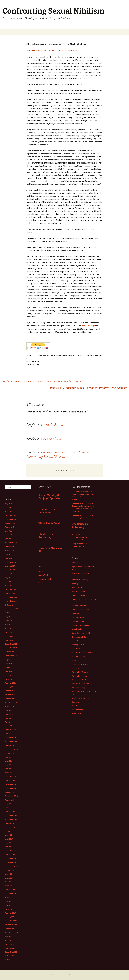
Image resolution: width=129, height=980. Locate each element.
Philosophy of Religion (80, 676)
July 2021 (9, 663)
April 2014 (9, 940)
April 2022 (9, 628)
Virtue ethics (77, 714)
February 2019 (10, 777)
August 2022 (10, 613)
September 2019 (11, 749)
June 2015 (9, 905)
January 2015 (10, 917)
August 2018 (10, 800)
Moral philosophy (78, 656)
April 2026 (9, 507)
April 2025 (9, 539)
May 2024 (9, 558)
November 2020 (11, 695)
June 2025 (9, 535)
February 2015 (10, 913)
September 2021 (11, 656)
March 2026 (9, 511)
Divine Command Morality (81, 633)
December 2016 (11, 858)
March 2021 (9, 679)
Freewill (75, 641)
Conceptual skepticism (80, 610)
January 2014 (10, 948)
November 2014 (11, 925)
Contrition (76, 614)
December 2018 (11, 784)
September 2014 (11, 932)
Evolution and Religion (80, 637)
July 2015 (9, 901)
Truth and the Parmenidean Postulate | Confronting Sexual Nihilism (83, 494)
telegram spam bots (79, 544)
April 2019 (9, 769)
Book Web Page (88, 326)
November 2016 (11, 862)
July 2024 (9, 554)
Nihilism (75, 660)
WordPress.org (44, 583)
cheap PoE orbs (52, 425)
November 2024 (11, 543)
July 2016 (9, 874)
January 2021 (10, 687)
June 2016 (9, 878)
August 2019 (10, 753)
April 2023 (9, 582)
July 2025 (9, 531)
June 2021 (9, 667)
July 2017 (9, 835)
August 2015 (10, 897)
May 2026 (9, 504)
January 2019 (10, 780)
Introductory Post (78, 540)
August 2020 (10, 706)
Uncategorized (77, 710)
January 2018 (10, 812)
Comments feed (45, 579)
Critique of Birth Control (81, 621)
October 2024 (10, 546)
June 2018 (9, 808)
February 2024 (10, 562)
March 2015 (9, 909)
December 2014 (11, 921)
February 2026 (10, 515)
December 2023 (11, 570)
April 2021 (9, 675)
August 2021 (10, 660)
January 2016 (10, 890)
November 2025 (11, 519)
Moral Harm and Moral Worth (82, 652)
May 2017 (9, 843)
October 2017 (10, 823)
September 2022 (11, 609)
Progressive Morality (80, 680)
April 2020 (9, 722)
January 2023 (10, 593)
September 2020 (11, 702)
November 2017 (11, 819)
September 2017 (11, 827)
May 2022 (9, 624)
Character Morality (79, 606)
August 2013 (10, 960)
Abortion (75, 563)
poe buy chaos (51, 438)
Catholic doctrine (78, 595)
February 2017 (10, 851)
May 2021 (9, 671)
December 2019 (11, 738)
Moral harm (76, 649)
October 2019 (10, 745)
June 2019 (9, 761)
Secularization (77, 702)
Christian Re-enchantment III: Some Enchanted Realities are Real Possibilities (42, 381)
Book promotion (78, 587)
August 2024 (10, 550)
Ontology (75, 668)
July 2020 (9, 710)
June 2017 (9, 839)
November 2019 (11, 741)
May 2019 (9, 765)
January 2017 (10, 854)
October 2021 (10, 652)
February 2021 (10, 683)
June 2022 (9, 621)
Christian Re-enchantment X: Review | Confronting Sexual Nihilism (60, 454)
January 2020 (10, 734)
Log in (41, 571)
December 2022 (11, 597)
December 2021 (11, 644)
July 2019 (9, 757)
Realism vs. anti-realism (68, 50)
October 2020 (10, 699)
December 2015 (11, 893)
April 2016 (9, 882)
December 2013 (11, 952)
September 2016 (11, 866)
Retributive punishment (81, 698)
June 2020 (9, 714)
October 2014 (10, 929)
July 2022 (9, 617)
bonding (75, 584)
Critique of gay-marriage (81, 625)
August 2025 (10, 527)
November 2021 (11, 648)
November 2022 (11, 601)
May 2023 (9, 578)
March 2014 (9, 944)
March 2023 (9, 585)
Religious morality (79, 688)
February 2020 (10, 730)
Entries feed (43, 575)
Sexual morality (78, 706)
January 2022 (10, 640)
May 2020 (9, 718)
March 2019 (9, 773)
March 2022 (9, 632)
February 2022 (10, 636)
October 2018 (10, 792)
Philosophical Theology (80, 672)
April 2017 (9, 847)
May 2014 (9, 936)
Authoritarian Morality (80, 580)
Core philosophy (52, 50)
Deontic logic (77, 629)
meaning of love (78, 645)
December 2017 (11, 815)
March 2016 (9, 886)
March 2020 (9, 726)
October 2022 (10, 605)
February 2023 (10, 589)
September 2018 (11, 796)
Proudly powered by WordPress (64, 975)
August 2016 (10, 870)
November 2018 (11, 788)
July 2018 (9, 804)
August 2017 (10, 831)
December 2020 (11, 691)
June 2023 (9, 574)
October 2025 (10, 523)
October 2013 (10, 956)
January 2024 (10, 566)
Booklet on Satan (78, 591)
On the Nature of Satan (80, 664)
